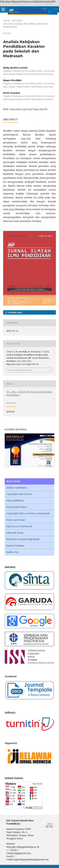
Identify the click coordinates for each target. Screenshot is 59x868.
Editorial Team (15, 533)
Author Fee (13, 552)
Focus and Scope (16, 520)
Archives (17, 21)
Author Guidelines (17, 488)
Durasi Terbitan (15, 546)
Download (15, 312)
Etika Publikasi (15, 500)
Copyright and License (19, 494)
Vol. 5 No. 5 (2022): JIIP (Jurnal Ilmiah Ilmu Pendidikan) (26, 25)
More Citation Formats (20, 370)
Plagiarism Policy (17, 507)
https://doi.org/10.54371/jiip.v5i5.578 (28, 109)
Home (6, 21)
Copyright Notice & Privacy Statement (28, 513)
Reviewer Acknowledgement (23, 539)
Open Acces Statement (19, 526)
